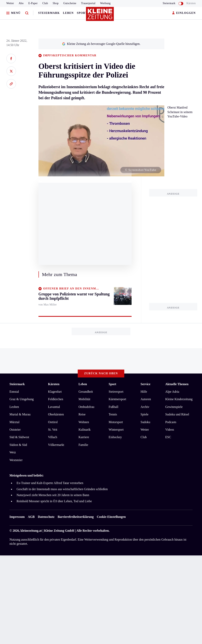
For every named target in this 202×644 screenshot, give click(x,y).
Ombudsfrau (86, 407)
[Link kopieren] (11, 84)
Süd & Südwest (19, 437)
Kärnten (191, 3)
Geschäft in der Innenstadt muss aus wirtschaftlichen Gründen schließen (62, 489)
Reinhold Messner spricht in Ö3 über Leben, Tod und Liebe (54, 501)
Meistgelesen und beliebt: (27, 475)
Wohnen (84, 422)
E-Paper (33, 3)
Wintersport (116, 430)
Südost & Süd (18, 445)
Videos (170, 430)
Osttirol (53, 422)
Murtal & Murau (20, 414)
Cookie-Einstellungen (111, 517)
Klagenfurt (55, 392)
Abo (21, 3)
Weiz (13, 452)
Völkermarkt (56, 445)
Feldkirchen (55, 399)
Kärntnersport (117, 399)
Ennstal (14, 392)
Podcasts (171, 422)
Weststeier (16, 460)
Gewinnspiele (174, 407)
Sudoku (145, 422)
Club (45, 3)
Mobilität (84, 399)
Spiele (145, 414)
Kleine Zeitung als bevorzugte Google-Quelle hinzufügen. (101, 44)
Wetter (10, 3)
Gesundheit (86, 392)
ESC (168, 437)
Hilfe (144, 392)
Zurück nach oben (101, 373)
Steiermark (49, 13)
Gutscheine (70, 3)
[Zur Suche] (27, 13)
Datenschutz (46, 517)
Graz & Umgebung (22, 399)
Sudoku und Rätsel (177, 414)
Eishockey (115, 437)
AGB (31, 517)
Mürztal (14, 422)
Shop (56, 3)
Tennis (113, 414)
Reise (82, 414)
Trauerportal (88, 3)
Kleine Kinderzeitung (179, 399)
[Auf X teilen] (11, 71)
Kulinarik (85, 430)
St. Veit (53, 430)
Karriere (84, 437)
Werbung (105, 3)
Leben (68, 13)
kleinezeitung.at (31, 531)
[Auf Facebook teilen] (11, 59)
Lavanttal (54, 407)
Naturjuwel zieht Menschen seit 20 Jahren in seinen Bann (53, 495)
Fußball (114, 407)
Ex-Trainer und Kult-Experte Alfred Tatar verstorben (50, 483)
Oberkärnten (56, 414)
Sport (82, 13)
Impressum (17, 517)
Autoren (146, 399)
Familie (83, 445)
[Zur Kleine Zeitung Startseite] (100, 16)
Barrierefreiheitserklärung (76, 517)
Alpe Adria (172, 392)
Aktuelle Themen (177, 384)
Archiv (145, 407)
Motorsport (116, 422)
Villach (52, 437)
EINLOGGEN (184, 13)
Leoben (14, 407)
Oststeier (15, 430)
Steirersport (116, 392)
